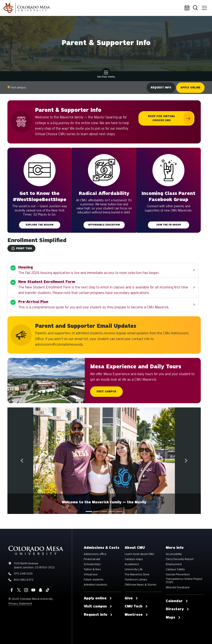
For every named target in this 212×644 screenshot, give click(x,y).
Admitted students (96, 585)
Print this (22, 248)
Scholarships (92, 564)
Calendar (188, 8)
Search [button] (196, 8)
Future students (94, 580)
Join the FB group (169, 225)
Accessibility (174, 554)
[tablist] (104, 511)
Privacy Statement (20, 604)
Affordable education (104, 225)
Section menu (106, 75)
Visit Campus (106, 392)
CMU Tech (136, 606)
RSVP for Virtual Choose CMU (162, 118)
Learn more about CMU (139, 554)
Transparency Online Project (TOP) (184, 581)
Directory (177, 609)
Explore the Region (40, 225)
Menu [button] (204, 6)
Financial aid (92, 559)
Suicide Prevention (178, 574)
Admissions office (95, 554)
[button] (22, 461)
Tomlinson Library (136, 580)
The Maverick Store (137, 574)
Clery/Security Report (180, 559)
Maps (173, 617)
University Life (134, 569)
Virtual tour (91, 574)
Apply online (190, 88)
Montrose (136, 615)
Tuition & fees (92, 569)
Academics (132, 564)
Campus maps (134, 559)
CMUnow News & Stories (141, 585)
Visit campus (17, 87)
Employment (174, 564)
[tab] (89, 511)
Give (131, 598)
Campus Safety (175, 569)
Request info (161, 88)
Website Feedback (178, 587)
